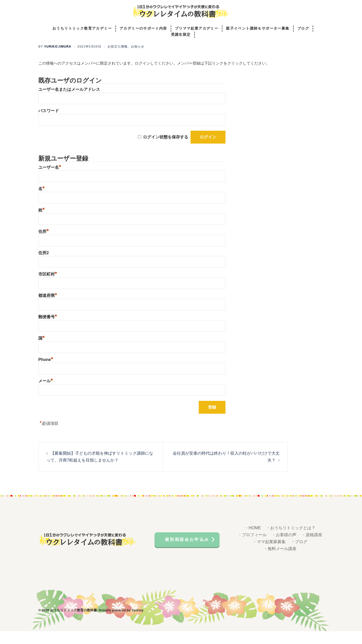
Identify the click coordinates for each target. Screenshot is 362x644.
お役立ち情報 (117, 59)
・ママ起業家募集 (269, 555)
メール (46, 394)
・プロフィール (252, 548)
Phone (46, 372)
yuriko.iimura (58, 59)
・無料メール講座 (280, 562)
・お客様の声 (284, 548)
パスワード (49, 124)
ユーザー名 (50, 180)
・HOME (253, 541)
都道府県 (48, 308)
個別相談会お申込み (187, 552)
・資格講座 (312, 548)
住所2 (44, 266)
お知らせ (138, 59)
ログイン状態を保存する (166, 150)
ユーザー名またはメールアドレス (69, 102)
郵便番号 (48, 330)
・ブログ (299, 555)
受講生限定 (181, 35)
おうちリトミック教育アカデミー (82, 29)
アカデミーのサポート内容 (143, 29)
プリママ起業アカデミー (197, 29)
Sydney (138, 623)
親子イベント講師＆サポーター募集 (258, 29)
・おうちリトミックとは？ (291, 541)
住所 (44, 244)
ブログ (303, 29)
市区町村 (48, 287)
